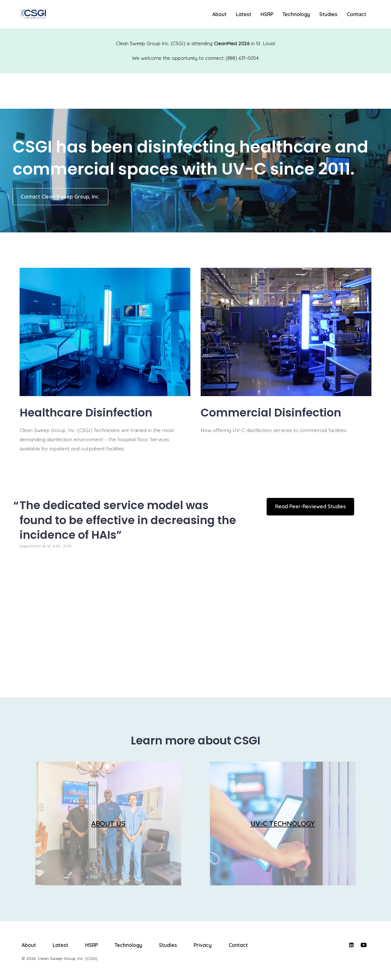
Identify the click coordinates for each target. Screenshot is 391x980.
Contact (357, 14)
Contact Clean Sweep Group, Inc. (60, 196)
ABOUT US (108, 824)
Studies (328, 14)
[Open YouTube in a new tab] (364, 945)
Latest (244, 14)
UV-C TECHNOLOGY (283, 824)
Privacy (203, 945)
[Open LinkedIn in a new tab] (351, 945)
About (219, 14)
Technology (296, 14)
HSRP (267, 14)
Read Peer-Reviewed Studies (311, 506)
